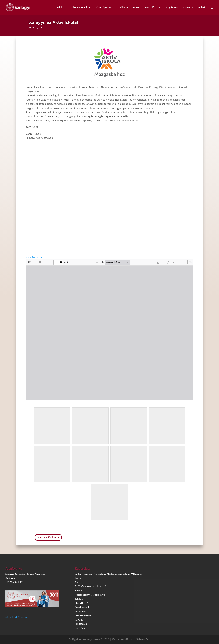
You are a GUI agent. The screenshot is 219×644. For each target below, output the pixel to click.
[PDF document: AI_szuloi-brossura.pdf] (109, 330)
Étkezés (186, 8)
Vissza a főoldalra (48, 537)
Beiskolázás (151, 8)
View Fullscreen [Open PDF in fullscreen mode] (35, 257)
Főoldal (61, 8)
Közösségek (102, 8)
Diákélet (120, 8)
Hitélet (137, 8)
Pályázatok (172, 8)
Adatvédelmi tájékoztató (16, 617)
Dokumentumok (79, 8)
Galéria (202, 8)
